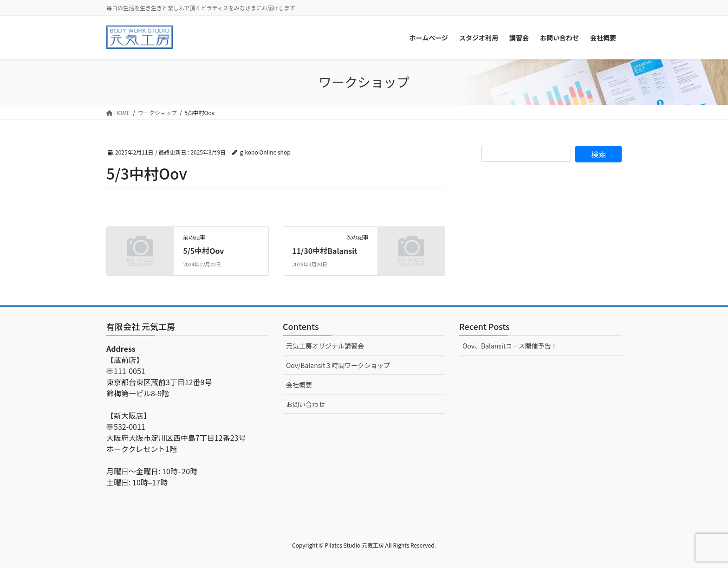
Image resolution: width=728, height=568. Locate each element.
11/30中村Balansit (325, 251)
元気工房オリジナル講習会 (325, 346)
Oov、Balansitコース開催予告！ (510, 346)
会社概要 (299, 385)
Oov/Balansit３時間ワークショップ (338, 365)
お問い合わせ (305, 404)
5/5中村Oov (203, 251)
